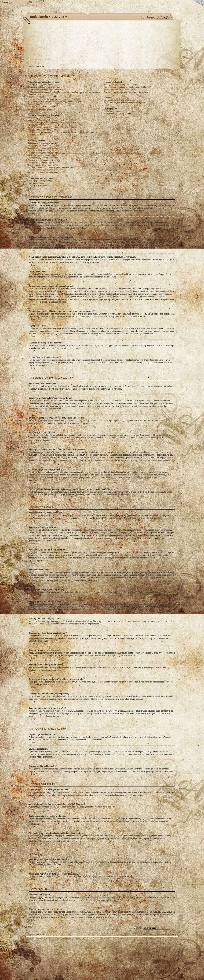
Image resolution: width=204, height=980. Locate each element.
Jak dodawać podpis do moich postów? (43, 148)
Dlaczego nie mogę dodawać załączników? (45, 160)
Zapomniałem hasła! (36, 97)
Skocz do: (138, 928)
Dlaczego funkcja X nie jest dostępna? (118, 114)
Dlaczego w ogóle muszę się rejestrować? (44, 87)
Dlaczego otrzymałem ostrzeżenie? (42, 163)
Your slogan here (76, 960)
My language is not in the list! (39, 125)
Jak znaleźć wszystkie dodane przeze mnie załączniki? (125, 103)
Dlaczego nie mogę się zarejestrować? (43, 107)
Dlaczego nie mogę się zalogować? (42, 85)
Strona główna (7, 3)
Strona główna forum (102, 44)
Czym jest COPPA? (35, 104)
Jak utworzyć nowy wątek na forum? (42, 143)
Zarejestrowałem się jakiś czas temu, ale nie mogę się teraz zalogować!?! (56, 102)
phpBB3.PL (80, 939)
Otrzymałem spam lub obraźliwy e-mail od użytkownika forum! (127, 92)
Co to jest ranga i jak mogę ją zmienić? (43, 130)
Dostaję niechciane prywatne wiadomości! (120, 89)
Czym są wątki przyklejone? (39, 186)
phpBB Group (115, 897)
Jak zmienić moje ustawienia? (40, 117)
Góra (33, 214)
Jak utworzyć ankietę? (36, 150)
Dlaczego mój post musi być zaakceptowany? (46, 170)
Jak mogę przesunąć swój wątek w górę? (44, 172)
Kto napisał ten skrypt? (112, 111)
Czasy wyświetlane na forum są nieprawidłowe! (46, 120)
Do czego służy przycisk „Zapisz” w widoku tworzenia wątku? (52, 167)
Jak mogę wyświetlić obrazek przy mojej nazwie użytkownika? (52, 127)
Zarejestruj (38, 59)
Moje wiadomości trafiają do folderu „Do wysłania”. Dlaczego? (127, 87)
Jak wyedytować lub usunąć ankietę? (42, 155)
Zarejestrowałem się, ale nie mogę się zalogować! (47, 99)
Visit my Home (168, 969)
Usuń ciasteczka (144, 934)
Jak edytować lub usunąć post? (40, 145)
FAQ (29, 3)
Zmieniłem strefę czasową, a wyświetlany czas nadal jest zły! (52, 122)
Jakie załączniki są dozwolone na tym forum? (121, 100)
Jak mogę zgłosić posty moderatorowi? (43, 165)
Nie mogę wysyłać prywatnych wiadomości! (120, 85)
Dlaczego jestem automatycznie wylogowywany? (47, 89)
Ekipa (31, 939)
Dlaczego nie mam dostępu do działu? (43, 158)
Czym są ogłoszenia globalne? (40, 181)
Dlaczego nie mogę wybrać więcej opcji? (44, 153)
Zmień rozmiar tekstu (18, 3)
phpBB (62, 960)
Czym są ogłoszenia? (36, 183)
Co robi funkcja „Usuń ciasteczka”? (41, 109)
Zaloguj (48, 59)
